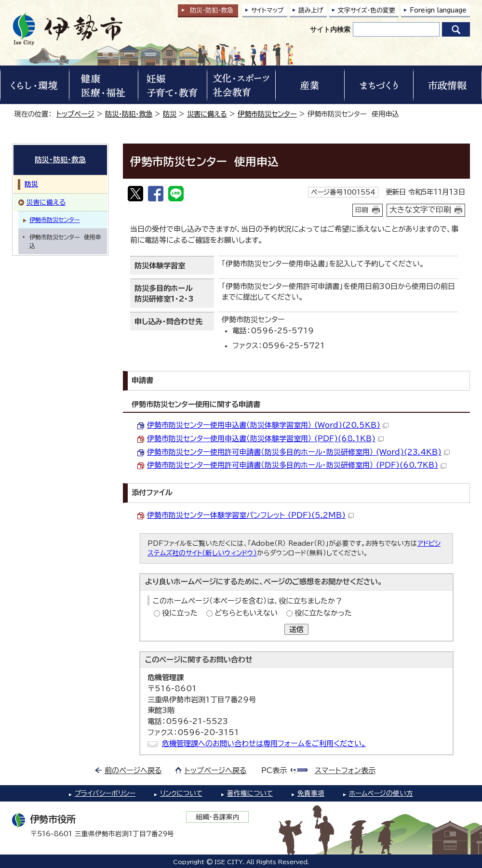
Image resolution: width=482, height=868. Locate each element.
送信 (296, 629)
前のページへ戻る (133, 770)
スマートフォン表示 (345, 770)
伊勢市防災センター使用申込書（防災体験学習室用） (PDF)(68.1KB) (265, 439)
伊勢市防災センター (267, 114)
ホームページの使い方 (381, 793)
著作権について (250, 793)
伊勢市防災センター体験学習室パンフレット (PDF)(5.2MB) (250, 515)
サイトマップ (268, 10)
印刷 (362, 210)
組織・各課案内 (218, 817)
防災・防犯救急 (212, 10)
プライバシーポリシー (105, 793)
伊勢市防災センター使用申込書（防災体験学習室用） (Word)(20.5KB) (268, 425)
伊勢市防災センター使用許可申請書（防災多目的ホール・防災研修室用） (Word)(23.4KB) (298, 452)
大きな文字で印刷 (420, 210)
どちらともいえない (246, 613)
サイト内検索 (330, 29)
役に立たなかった (323, 613)
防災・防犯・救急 (129, 114)
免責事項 (311, 793)
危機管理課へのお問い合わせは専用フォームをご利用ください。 (264, 743)
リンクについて (181, 793)
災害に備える (207, 114)
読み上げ (311, 10)
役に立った (180, 613)
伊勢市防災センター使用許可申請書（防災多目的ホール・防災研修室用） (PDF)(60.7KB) (297, 465)
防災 (170, 114)
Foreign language (438, 10)
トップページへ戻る (216, 770)
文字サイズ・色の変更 (367, 10)
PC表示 (274, 770)
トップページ (75, 114)
